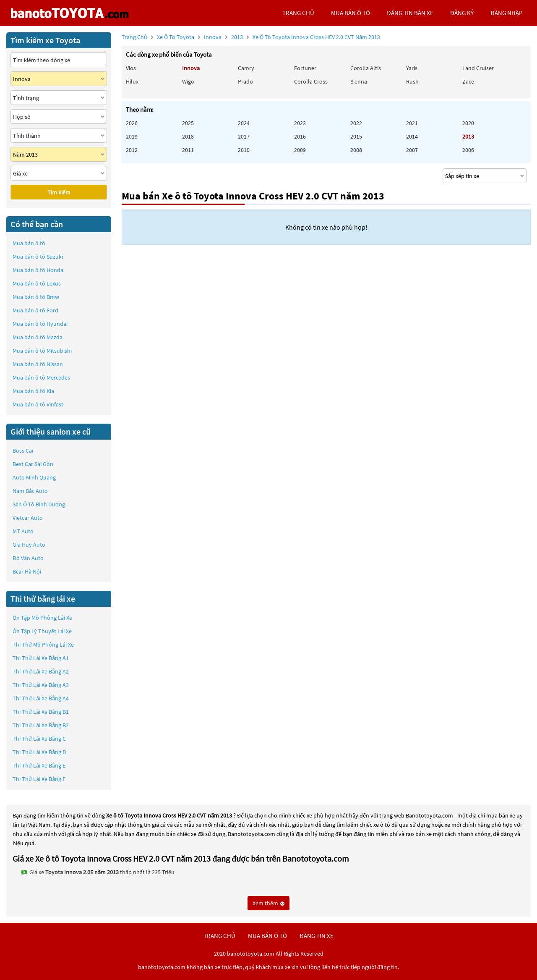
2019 (132, 136)
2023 (300, 123)
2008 (356, 150)
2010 (244, 150)
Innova (213, 37)
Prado (245, 81)
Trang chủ (134, 37)
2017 (244, 136)
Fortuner (305, 68)
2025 (188, 123)
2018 (188, 136)
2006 (468, 150)
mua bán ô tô (351, 13)
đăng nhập (506, 13)
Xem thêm (268, 903)
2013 (306, 37)
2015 (356, 136)
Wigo (188, 81)
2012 (132, 150)
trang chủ (298, 13)
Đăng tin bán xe (410, 13)
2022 (356, 123)
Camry (246, 68)
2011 (188, 150)
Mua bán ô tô (29, 243)
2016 (300, 136)
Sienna (359, 81)
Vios (131, 68)
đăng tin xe (317, 936)
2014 (412, 136)
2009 (300, 150)
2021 (412, 123)
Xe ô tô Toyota (176, 37)
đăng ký (462, 13)
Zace (468, 81)
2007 (412, 150)
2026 (132, 123)
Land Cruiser (478, 68)
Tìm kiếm (59, 192)
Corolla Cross (311, 81)
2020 (468, 123)
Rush (412, 81)
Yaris (412, 68)
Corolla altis (366, 68)
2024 (244, 123)
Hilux (132, 81)
